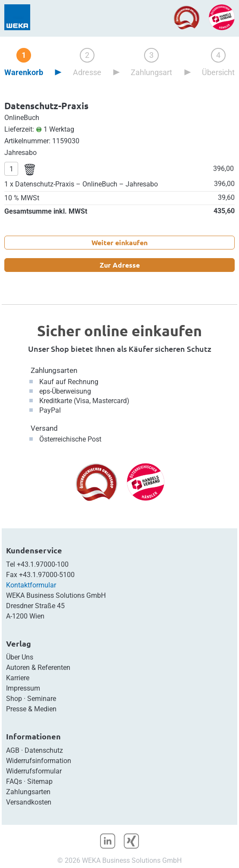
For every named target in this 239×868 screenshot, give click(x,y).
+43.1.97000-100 (43, 564)
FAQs (14, 781)
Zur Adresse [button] (120, 265)
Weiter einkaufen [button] (119, 242)
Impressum (23, 688)
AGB (13, 750)
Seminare (42, 699)
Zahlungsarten (54, 370)
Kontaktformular (31, 585)
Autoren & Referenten (38, 668)
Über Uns (20, 657)
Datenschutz (44, 750)
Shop (14, 699)
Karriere (18, 678)
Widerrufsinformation (39, 761)
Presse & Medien (31, 709)
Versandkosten (29, 802)
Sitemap (40, 781)
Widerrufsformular (34, 771)
